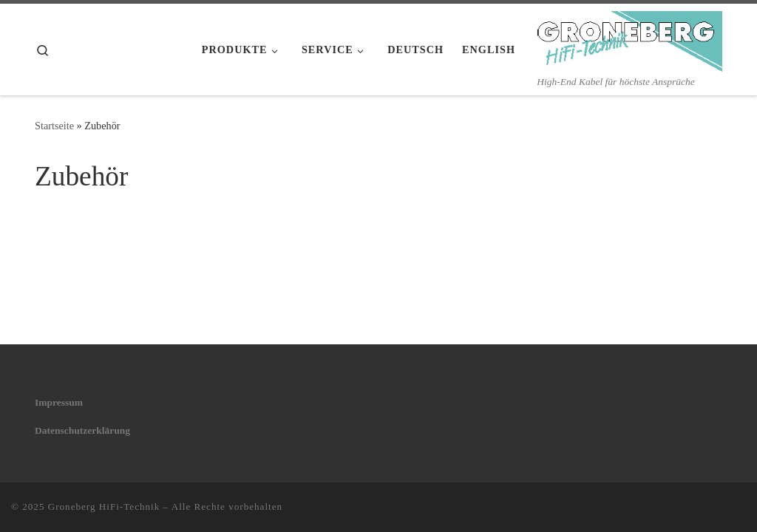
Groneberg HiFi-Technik (104, 507)
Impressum (59, 402)
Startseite (54, 126)
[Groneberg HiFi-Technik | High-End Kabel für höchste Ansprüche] (630, 39)
